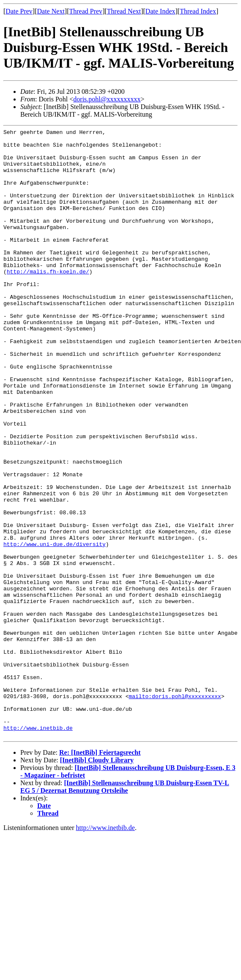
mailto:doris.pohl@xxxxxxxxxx (175, 810)
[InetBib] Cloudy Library (97, 882)
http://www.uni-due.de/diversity (55, 628)
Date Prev (19, 11)
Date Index (160, 11)
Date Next (51, 11)
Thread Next (124, 11)
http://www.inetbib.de (38, 848)
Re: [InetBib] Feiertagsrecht (100, 874)
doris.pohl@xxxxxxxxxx (107, 99)
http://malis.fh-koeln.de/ (48, 300)
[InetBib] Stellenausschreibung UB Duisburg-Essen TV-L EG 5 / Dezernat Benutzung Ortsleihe (125, 908)
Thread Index (198, 11)
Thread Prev (86, 11)
